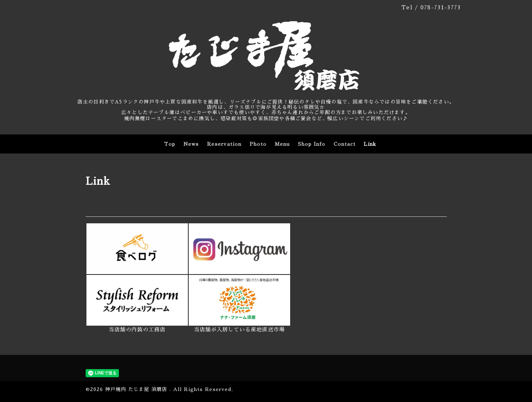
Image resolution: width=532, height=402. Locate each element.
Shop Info (312, 144)
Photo (258, 144)
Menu (282, 144)
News (191, 144)
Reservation (224, 144)
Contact (345, 144)
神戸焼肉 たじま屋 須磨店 (137, 389)
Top (170, 144)
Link (370, 144)
